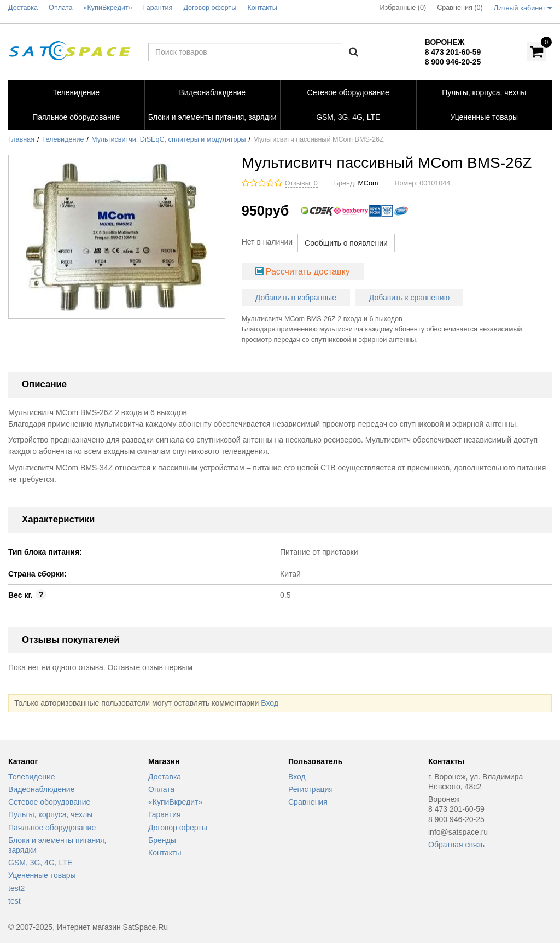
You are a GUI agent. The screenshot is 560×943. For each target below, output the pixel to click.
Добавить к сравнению (409, 298)
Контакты (165, 853)
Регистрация (311, 789)
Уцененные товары (42, 875)
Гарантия (165, 814)
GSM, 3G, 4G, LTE (40, 863)
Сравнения (308, 802)
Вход (270, 703)
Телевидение (63, 139)
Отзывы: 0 (301, 183)
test (14, 901)
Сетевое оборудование (49, 802)
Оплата (161, 789)
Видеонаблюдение (41, 789)
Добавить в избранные (296, 298)
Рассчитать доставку (308, 272)
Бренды (162, 840)
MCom (368, 183)
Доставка (165, 777)
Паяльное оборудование (52, 828)
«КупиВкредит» (175, 802)
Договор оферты (178, 828)
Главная (21, 139)
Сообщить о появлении (346, 243)
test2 (16, 888)
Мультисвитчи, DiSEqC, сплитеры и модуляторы (168, 139)
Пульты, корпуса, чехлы (50, 814)
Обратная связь (456, 845)
